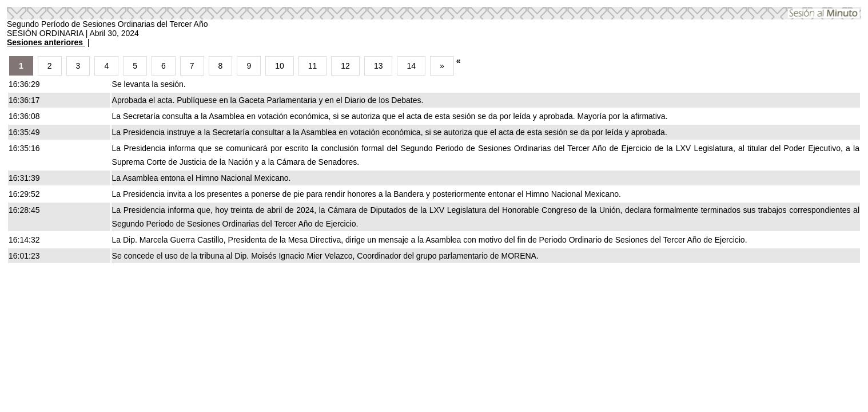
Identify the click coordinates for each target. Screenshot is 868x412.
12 (345, 66)
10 (280, 66)
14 (411, 66)
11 (313, 66)
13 (379, 66)
